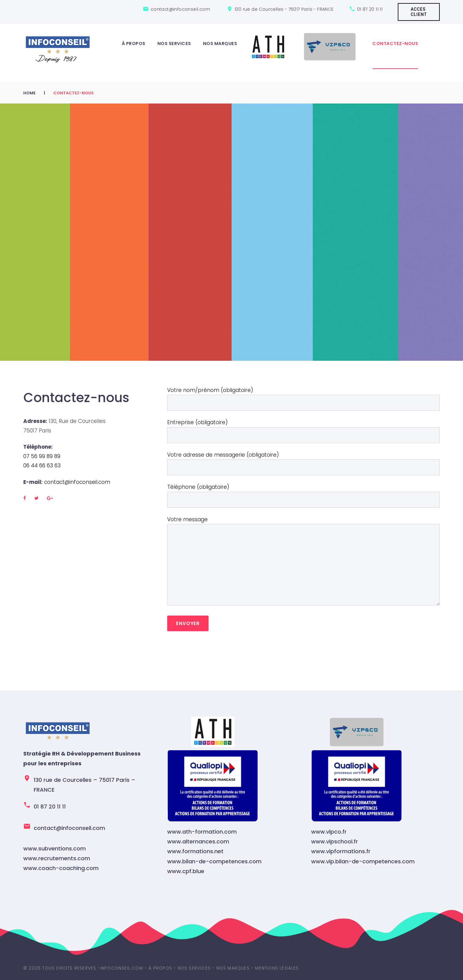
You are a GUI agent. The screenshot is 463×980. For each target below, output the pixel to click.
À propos (134, 43)
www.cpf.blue (186, 871)
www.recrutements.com (57, 858)
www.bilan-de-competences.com (214, 861)
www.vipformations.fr (341, 851)
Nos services (174, 43)
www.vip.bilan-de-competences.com (363, 861)
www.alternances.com (198, 841)
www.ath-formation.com (202, 832)
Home (29, 93)
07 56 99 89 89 (43, 456)
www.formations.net (195, 851)
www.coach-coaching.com (61, 868)
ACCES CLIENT (419, 12)
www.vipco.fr (329, 832)
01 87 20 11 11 (370, 9)
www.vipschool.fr (335, 841)
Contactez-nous (395, 43)
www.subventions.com (55, 848)
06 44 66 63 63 (42, 466)
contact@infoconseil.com (77, 482)
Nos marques (220, 43)
